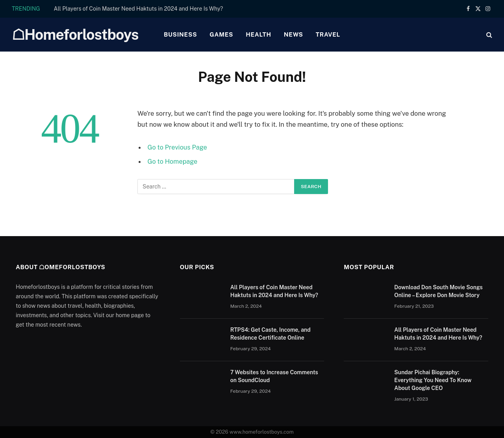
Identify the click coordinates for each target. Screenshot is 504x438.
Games (221, 34)
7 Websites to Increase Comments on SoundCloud (274, 376)
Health (258, 34)
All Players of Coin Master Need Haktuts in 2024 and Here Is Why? (139, 9)
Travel (328, 34)
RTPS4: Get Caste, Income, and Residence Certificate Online (271, 334)
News (294, 34)
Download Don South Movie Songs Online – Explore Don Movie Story (438, 291)
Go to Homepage (173, 161)
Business (180, 34)
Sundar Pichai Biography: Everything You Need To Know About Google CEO (433, 380)
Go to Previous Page (178, 147)
